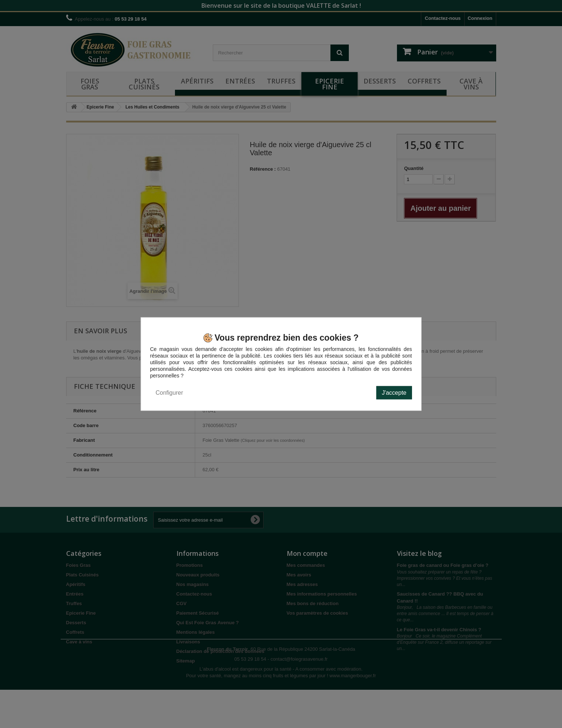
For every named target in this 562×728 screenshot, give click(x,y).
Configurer (169, 393)
